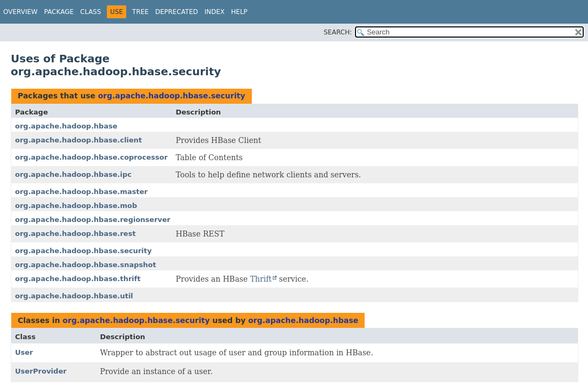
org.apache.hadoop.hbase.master (81, 192)
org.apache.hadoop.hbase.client (78, 140)
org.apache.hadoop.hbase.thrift (78, 279)
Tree (140, 12)
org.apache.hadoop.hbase (66, 126)
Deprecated (177, 12)
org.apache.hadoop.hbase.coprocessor (91, 157)
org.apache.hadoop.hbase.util (74, 296)
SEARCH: (338, 32)
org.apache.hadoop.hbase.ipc (73, 174)
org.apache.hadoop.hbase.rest (75, 234)
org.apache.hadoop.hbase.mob (76, 206)
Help (239, 12)
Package (59, 12)
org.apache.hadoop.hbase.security (171, 96)
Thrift (261, 279)
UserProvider (41, 371)
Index (215, 12)
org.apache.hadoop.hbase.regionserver (93, 220)
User (24, 352)
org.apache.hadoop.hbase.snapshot (86, 265)
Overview (20, 12)
